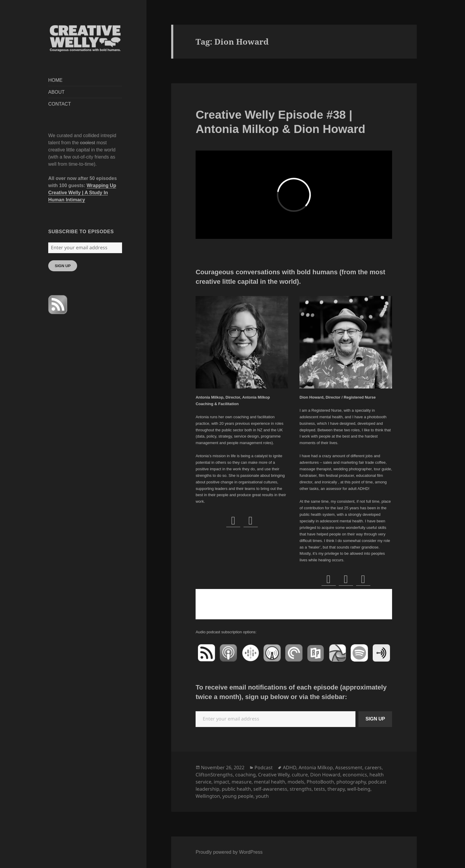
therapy (336, 789)
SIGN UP (63, 266)
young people (238, 796)
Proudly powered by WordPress (229, 852)
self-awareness (270, 789)
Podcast (264, 767)
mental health (270, 782)
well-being (359, 789)
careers (373, 767)
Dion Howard (325, 775)
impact (221, 782)
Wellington (208, 796)
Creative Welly (274, 775)
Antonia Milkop (316, 767)
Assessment (349, 767)
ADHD (290, 767)
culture (300, 775)
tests (320, 789)
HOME (55, 80)
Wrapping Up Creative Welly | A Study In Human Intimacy (82, 193)
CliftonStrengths (214, 775)
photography (351, 782)
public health (236, 789)
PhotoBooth (320, 782)
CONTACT (60, 104)
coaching (245, 775)
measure (242, 782)
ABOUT (56, 92)
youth (262, 796)
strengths (301, 789)
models (296, 782)
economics (355, 775)
